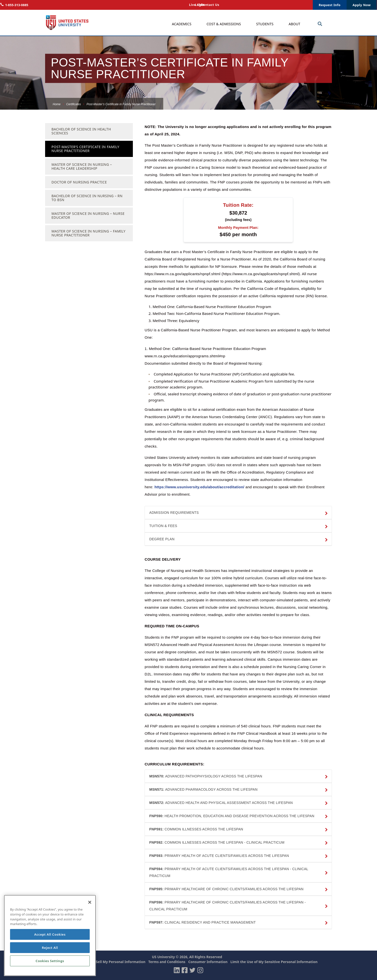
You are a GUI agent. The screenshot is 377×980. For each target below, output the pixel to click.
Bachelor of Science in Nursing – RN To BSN (87, 198)
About (295, 24)
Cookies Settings (50, 961)
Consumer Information (208, 962)
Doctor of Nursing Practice (79, 182)
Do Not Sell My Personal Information (114, 962)
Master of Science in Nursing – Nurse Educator (88, 215)
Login (279, 5)
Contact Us (299, 5)
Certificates (74, 104)
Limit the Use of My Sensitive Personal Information (274, 962)
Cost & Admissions (224, 24)
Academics (182, 24)
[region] (50, 935)
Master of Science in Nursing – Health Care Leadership (82, 166)
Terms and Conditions (167, 962)
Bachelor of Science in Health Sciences (81, 131)
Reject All (50, 948)
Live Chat (261, 5)
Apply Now (362, 5)
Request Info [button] (329, 5)
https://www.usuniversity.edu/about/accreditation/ (200, 487)
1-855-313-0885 (17, 5)
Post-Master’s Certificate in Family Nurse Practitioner (85, 149)
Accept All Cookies (50, 934)
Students (265, 24)
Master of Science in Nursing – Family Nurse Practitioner (88, 233)
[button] (238, 513)
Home (57, 104)
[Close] (90, 902)
